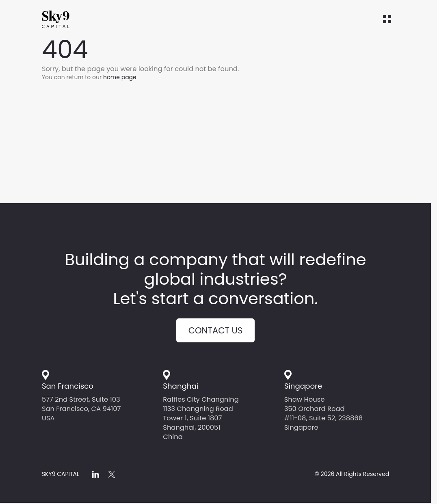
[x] (112, 474)
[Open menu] (387, 19)
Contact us (216, 330)
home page (120, 77)
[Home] (70, 19)
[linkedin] (95, 474)
